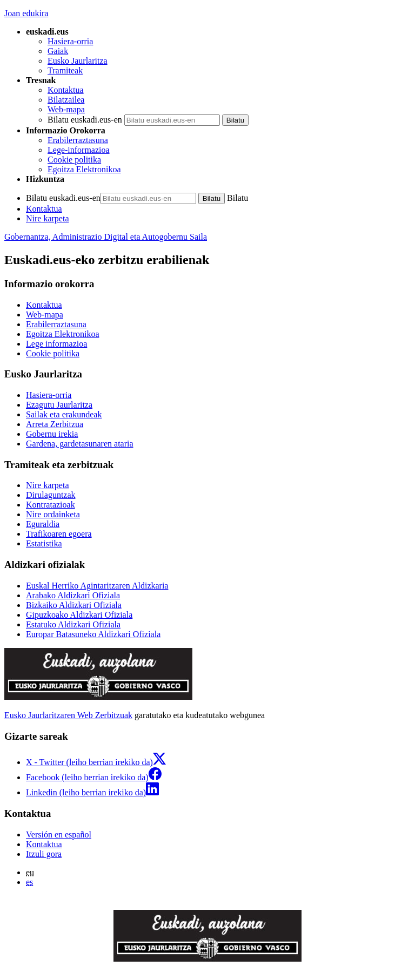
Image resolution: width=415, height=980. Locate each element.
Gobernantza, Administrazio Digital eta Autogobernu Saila (106, 237)
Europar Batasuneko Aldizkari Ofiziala (93, 634)
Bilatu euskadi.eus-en (85, 120)
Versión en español (59, 834)
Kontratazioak (51, 505)
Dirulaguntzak (51, 495)
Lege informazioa (56, 344)
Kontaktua (66, 90)
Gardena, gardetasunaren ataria (80, 444)
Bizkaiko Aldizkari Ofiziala (74, 605)
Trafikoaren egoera (59, 534)
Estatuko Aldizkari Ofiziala (73, 624)
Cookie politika (74, 160)
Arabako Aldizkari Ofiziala (73, 595)
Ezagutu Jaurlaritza (59, 405)
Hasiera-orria (70, 41)
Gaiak (58, 51)
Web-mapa (66, 109)
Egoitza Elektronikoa (84, 169)
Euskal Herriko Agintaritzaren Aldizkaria (97, 586)
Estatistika (44, 543)
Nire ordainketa (53, 514)
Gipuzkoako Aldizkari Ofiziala (79, 615)
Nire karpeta (48, 218)
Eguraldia (43, 524)
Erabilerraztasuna (78, 140)
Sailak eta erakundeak (64, 414)
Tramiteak (65, 70)
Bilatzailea (66, 100)
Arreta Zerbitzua (55, 424)
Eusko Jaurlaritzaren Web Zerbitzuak (68, 715)
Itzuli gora (44, 854)
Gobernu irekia (52, 434)
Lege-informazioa (79, 150)
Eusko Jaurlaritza (78, 61)
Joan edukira (26, 13)
